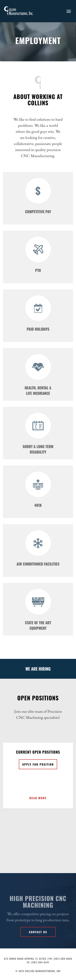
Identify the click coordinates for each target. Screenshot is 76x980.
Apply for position (38, 764)
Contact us (38, 932)
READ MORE (38, 798)
